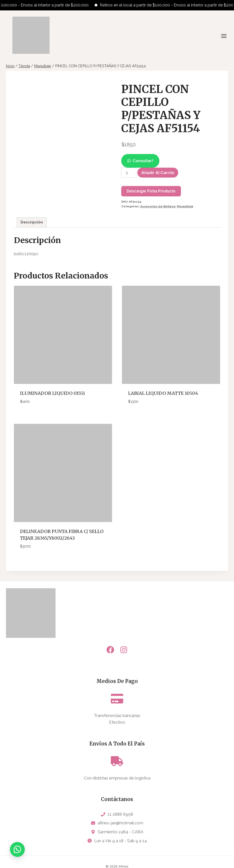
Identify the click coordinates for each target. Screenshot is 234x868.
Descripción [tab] (32, 222)
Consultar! (143, 161)
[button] (140, 161)
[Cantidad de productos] (129, 173)
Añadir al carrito (158, 173)
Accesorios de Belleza (158, 206)
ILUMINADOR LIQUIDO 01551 (53, 393)
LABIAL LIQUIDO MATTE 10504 (163, 393)
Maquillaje (185, 206)
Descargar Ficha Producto (151, 191)
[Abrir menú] (226, 36)
